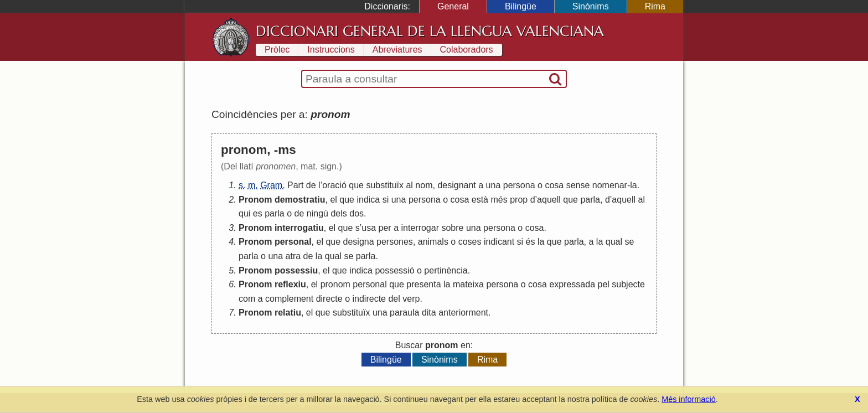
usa (369, 228)
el (333, 200)
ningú (317, 213)
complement (289, 299)
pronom (335, 284)
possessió (394, 270)
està (480, 200)
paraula (404, 313)
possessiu (296, 270)
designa (359, 242)
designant (456, 185)
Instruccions (331, 50)
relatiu (288, 313)
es (258, 213)
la (633, 185)
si (386, 200)
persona (519, 185)
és (531, 242)
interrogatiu (299, 228)
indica (368, 200)
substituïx (385, 185)
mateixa (468, 284)
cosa (554, 185)
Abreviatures (397, 50)
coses (470, 242)
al (409, 185)
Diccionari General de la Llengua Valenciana (430, 31)
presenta (423, 284)
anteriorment (463, 313)
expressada (572, 284)
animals (433, 242)
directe (329, 299)
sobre (452, 228)
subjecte (628, 284)
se (629, 242)
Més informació (689, 399)
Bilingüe (521, 6)
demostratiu (300, 200)
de (311, 185)
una (494, 185)
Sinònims (591, 6)
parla (590, 200)
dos (356, 213)
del (394, 299)
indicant (499, 242)
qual (614, 242)
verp (411, 299)
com (247, 299)
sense (578, 185)
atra (293, 256)
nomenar (610, 185)
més (499, 200)
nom (424, 185)
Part (295, 185)
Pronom (255, 200)
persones (395, 242)
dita (429, 313)
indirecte (369, 299)
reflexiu (290, 284)
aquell (549, 200)
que (356, 185)
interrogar (420, 228)
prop (519, 200)
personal (293, 242)
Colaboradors (467, 50)
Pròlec (277, 50)
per (385, 228)
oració (334, 185)
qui (244, 213)
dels (339, 213)
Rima (655, 6)
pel (603, 284)
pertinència (446, 270)
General (453, 6)
